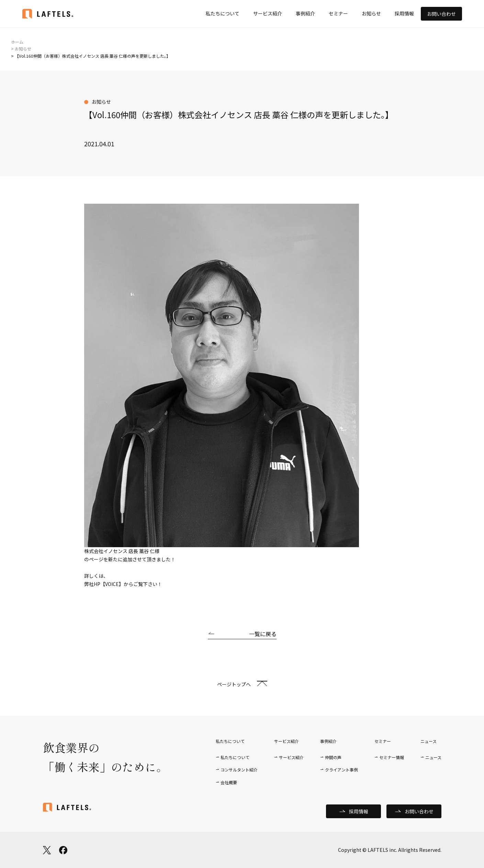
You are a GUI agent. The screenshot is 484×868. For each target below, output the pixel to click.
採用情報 (404, 13)
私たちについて (223, 13)
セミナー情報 (392, 757)
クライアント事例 (341, 770)
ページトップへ (234, 684)
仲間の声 (333, 757)
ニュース (433, 757)
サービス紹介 (268, 13)
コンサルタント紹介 (239, 770)
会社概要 (229, 782)
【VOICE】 (112, 584)
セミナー (338, 13)
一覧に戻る (263, 634)
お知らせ (371, 13)
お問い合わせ (441, 14)
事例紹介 (305, 13)
